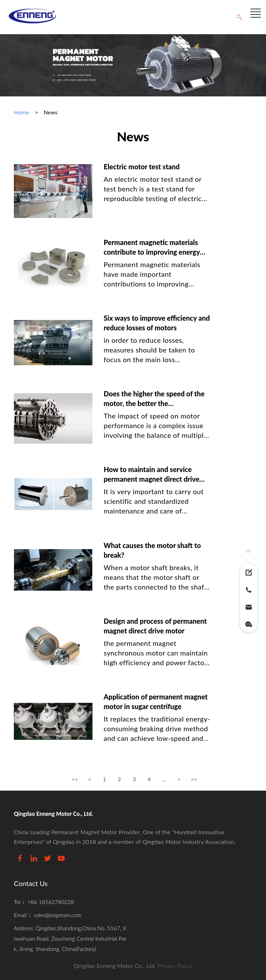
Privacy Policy (175, 966)
